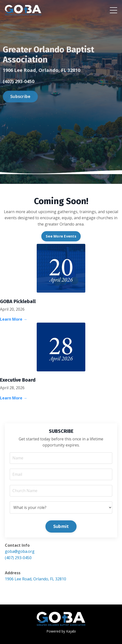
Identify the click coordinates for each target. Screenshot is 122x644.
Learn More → (14, 319)
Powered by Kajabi (61, 631)
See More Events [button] (61, 236)
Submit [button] (61, 526)
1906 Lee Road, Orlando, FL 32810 (35, 579)
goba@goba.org (20, 551)
